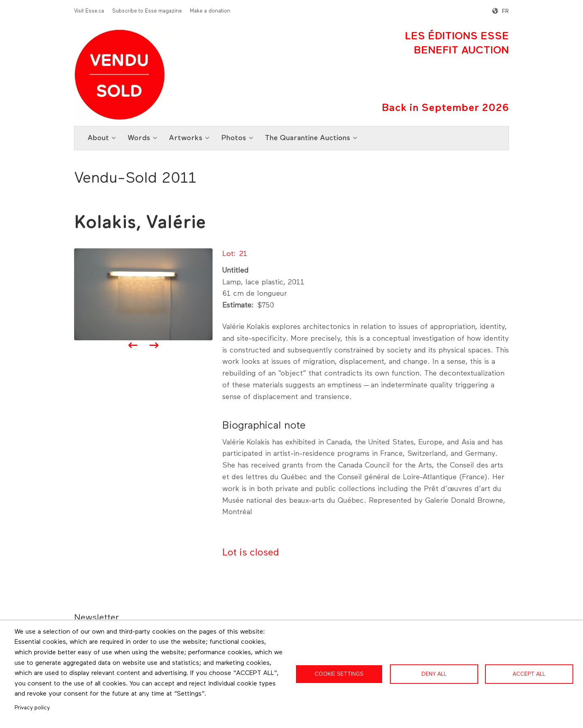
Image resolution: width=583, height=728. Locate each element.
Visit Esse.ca (89, 11)
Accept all (529, 674)
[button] (143, 294)
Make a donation (210, 11)
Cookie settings (339, 674)
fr (505, 11)
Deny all (434, 674)
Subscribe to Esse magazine (147, 11)
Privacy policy (32, 708)
